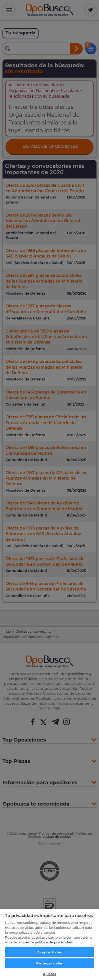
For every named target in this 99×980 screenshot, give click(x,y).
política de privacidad (53, 942)
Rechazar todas (50, 963)
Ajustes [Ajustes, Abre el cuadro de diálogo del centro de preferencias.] (49, 974)
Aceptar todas (49, 952)
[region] (49, 944)
